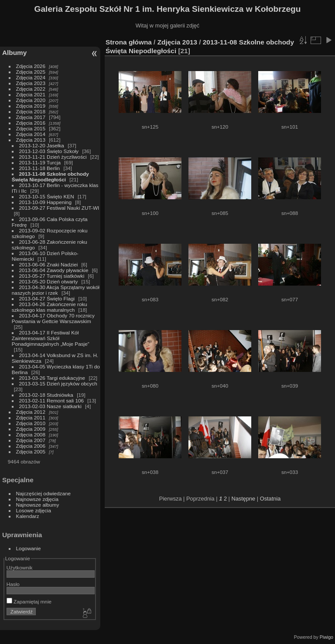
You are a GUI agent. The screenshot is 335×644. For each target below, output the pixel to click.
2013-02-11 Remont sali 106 (51, 400)
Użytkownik (20, 567)
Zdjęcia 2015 (31, 128)
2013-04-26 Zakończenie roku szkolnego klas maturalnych (50, 307)
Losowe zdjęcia (34, 510)
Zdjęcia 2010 (31, 423)
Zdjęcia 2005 (31, 451)
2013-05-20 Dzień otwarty (49, 281)
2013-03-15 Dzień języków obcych (58, 383)
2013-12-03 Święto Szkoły (49, 151)
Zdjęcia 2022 (31, 89)
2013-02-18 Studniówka (47, 395)
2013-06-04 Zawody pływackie (55, 270)
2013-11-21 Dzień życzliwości (53, 157)
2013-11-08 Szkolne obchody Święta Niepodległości (50, 177)
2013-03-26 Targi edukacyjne (52, 378)
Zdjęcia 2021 (31, 94)
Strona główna (129, 42)
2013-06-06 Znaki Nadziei (49, 264)
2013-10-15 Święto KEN (47, 196)
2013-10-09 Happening (46, 202)
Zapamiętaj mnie (29, 601)
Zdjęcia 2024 (31, 77)
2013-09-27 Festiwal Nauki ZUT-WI (59, 208)
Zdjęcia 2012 (31, 412)
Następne (243, 499)
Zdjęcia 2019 (31, 106)
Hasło (13, 584)
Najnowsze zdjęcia (37, 499)
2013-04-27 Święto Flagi (48, 298)
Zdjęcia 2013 (31, 140)
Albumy (14, 53)
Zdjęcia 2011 (31, 417)
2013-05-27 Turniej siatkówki (52, 276)
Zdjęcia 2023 (31, 83)
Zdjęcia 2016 (31, 123)
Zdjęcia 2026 (31, 66)
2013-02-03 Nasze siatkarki (50, 406)
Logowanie (29, 548)
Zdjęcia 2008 (31, 434)
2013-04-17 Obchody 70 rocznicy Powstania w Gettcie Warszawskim (53, 318)
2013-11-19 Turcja (41, 162)
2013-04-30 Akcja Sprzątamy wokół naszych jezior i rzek (56, 290)
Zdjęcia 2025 (31, 72)
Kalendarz (28, 516)
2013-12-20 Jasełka (42, 145)
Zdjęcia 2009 (31, 429)
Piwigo (326, 637)
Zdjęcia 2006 (31, 446)
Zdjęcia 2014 (31, 134)
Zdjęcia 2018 (31, 111)
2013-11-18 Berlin (40, 168)
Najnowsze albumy (38, 505)
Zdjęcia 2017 (31, 117)
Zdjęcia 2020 (31, 100)
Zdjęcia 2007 (31, 440)
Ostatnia (270, 499)
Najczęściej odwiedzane (44, 493)
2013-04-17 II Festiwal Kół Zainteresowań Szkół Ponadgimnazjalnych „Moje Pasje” (51, 338)
